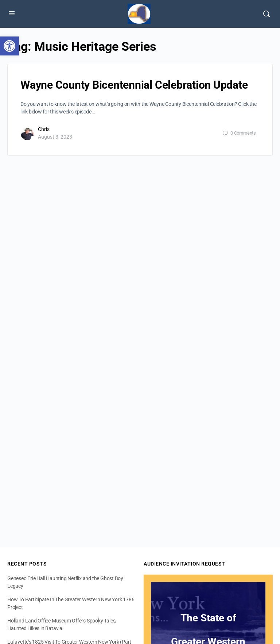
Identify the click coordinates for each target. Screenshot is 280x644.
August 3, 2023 (55, 137)
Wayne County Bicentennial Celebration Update (134, 85)
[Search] (267, 14)
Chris (44, 129)
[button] (9, 46)
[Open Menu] (12, 13)
